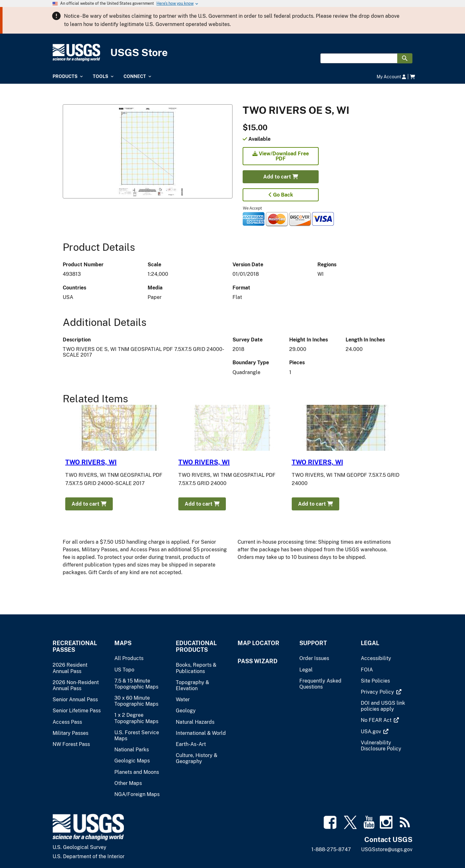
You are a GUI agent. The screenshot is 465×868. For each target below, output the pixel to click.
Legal (370, 643)
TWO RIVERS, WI (91, 462)
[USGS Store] (232, 53)
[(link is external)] (378, 692)
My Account (391, 77)
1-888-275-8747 (331, 849)
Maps (123, 643)
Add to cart (281, 177)
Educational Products (196, 646)
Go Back (281, 195)
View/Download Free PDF (281, 156)
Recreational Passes (75, 646)
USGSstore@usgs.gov (387, 849)
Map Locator (258, 643)
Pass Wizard (258, 661)
